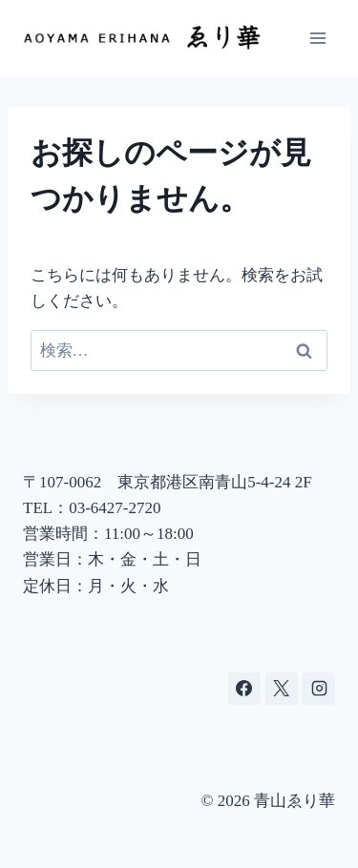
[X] (282, 689)
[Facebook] (244, 689)
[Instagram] (319, 689)
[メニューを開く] (317, 38)
